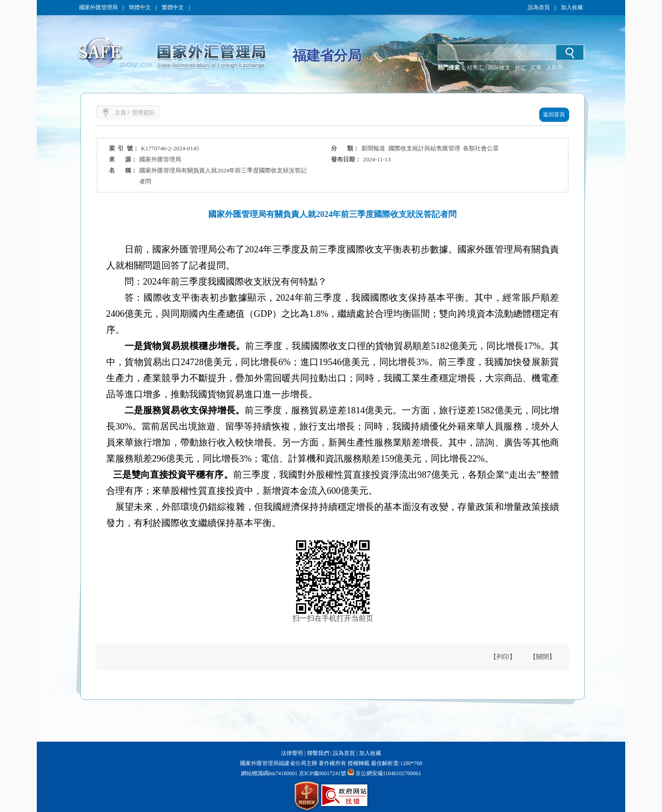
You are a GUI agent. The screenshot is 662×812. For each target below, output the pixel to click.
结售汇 (475, 68)
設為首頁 (539, 7)
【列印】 (503, 657)
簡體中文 (140, 7)
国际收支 (499, 68)
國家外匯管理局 (98, 7)
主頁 (120, 113)
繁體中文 (173, 7)
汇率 (536, 68)
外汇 (520, 68)
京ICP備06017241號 (322, 773)
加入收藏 (572, 7)
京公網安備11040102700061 (388, 773)
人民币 (554, 68)
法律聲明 (292, 753)
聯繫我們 (318, 753)
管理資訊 (143, 113)
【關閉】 (542, 657)
